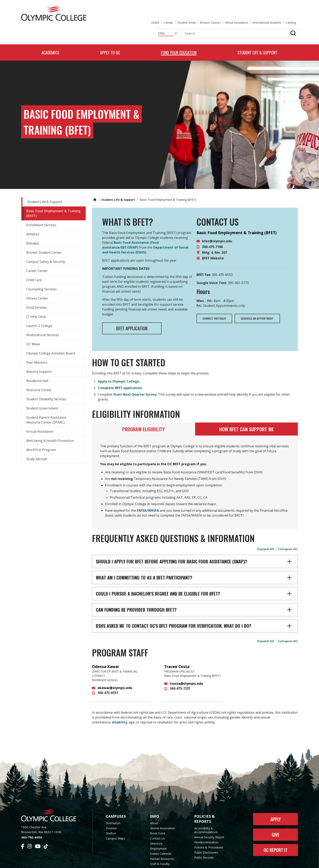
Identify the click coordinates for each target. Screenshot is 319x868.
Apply (276, 805)
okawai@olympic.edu (115, 674)
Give (276, 821)
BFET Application (132, 314)
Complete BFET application (120, 374)
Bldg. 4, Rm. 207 (215, 238)
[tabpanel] (195, 469)
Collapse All (288, 535)
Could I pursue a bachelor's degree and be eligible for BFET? (158, 580)
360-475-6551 (108, 679)
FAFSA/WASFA (148, 497)
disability (120, 709)
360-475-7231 (180, 675)
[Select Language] (161, 19)
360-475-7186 (212, 233)
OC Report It (276, 836)
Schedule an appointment (258, 305)
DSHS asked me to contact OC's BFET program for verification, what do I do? (174, 612)
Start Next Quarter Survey (135, 381)
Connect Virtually (214, 305)
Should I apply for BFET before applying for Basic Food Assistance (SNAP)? (172, 548)
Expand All (266, 535)
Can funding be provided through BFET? (136, 596)
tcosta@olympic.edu (186, 670)
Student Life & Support (118, 186)
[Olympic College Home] (53, 802)
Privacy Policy (192, 862)
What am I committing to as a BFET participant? (144, 564)
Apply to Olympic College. (119, 368)
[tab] (144, 415)
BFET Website (213, 244)
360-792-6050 (32, 824)
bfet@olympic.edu (217, 227)
